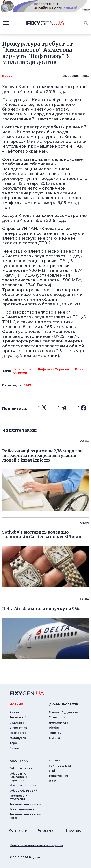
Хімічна (54, 738)
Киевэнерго (23, 369)
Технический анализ (25, 804)
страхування (58, 776)
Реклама (45, 830)
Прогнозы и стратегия (18, 797)
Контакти (18, 830)
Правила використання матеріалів (36, 845)
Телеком (55, 733)
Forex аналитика (22, 809)
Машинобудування (63, 712)
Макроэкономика (23, 785)
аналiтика (19, 761)
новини (16, 704)
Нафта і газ (18, 733)
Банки (14, 748)
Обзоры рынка (21, 768)
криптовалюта (60, 766)
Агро (13, 743)
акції (53, 771)
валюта (54, 760)
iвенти (54, 781)
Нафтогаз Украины (54, 369)
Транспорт (57, 717)
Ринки (7, 76)
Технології (18, 717)
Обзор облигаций (24, 791)
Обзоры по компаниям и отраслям (20, 777)
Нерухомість (58, 723)
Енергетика (18, 728)
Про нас (74, 830)
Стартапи (17, 723)
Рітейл (54, 728)
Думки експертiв (63, 704)
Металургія (18, 738)
